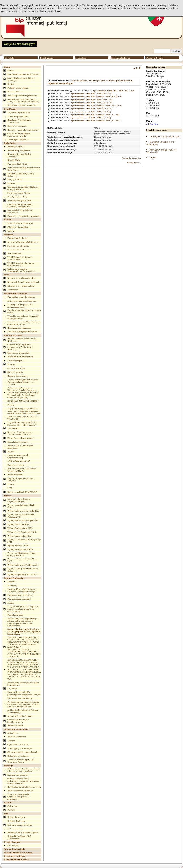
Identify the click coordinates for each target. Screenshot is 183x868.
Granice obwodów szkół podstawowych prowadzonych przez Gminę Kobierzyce (23, 781)
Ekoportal (12, 582)
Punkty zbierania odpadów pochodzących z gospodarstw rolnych (24, 693)
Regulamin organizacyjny (19, 112)
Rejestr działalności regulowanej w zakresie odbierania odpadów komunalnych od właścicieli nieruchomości (23, 622)
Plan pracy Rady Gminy (18, 164)
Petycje (11, 405)
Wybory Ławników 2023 (18, 524)
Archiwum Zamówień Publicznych (23, 242)
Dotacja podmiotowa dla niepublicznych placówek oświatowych (19, 797)
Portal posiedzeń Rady (17, 197)
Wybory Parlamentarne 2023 (20, 528)
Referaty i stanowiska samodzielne (23, 130)
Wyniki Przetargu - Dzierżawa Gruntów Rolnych (21, 264)
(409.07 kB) (92, 100)
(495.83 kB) (92, 94)
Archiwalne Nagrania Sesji (19, 201)
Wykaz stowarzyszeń (17, 737)
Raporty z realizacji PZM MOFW (22, 492)
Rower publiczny (15, 475)
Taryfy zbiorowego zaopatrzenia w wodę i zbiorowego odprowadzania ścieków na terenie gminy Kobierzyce (24, 411)
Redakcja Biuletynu (16, 821)
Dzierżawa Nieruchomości (19, 250)
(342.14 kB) (114, 91)
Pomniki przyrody (15, 615)
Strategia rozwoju (15, 372)
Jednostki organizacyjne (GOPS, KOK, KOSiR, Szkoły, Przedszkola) (23, 100)
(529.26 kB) (96, 106)
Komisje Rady (14, 160)
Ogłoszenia (12, 806)
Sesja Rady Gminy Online (19, 193)
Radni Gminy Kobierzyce (19, 151)
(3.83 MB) (95, 115)
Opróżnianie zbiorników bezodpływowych (18, 721)
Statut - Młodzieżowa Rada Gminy (23, 74)
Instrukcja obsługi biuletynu (20, 825)
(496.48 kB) (96, 97)
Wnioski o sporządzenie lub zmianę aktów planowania (23, 317)
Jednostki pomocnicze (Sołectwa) (22, 96)
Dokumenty (13, 290)
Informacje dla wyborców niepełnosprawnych (19, 500)
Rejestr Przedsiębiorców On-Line (22, 105)
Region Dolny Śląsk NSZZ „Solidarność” (19, 837)
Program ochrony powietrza (20, 698)
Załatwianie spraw (15, 361)
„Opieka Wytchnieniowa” (19, 461)
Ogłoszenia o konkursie (18, 744)
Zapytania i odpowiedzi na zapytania (23, 216)
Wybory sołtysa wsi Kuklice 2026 (22, 574)
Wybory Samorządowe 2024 (20, 536)
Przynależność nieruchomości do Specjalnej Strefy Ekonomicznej (22, 424)
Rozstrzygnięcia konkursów (20, 748)
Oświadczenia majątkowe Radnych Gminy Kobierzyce (23, 188)
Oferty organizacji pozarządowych (22, 752)
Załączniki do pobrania (17, 775)
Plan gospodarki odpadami (19, 599)
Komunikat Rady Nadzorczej (20, 223)
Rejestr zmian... (134, 163)
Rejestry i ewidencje (16, 817)
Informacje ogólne (15, 147)
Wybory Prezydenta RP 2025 (20, 549)
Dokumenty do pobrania (18, 756)
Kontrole (11, 364)
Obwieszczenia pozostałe (18, 353)
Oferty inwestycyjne (16, 368)
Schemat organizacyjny (18, 116)
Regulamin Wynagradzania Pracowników (19, 121)
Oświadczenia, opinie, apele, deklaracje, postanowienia (20, 205)
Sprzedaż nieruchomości (18, 246)
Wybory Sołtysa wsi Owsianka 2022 (23, 511)
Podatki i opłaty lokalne (18, 88)
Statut (10, 71)
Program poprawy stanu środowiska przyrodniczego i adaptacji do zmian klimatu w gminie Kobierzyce (23, 704)
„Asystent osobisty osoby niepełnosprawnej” (19, 456)
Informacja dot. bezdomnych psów (23, 833)
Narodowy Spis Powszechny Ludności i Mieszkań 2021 (20, 433)
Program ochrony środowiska (20, 595)
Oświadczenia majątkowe (19, 227)
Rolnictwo (12, 585)
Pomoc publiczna (15, 92)
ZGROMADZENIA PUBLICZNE (22, 401)
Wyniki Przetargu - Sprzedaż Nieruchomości (20, 258)
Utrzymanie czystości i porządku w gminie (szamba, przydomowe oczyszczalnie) (23, 609)
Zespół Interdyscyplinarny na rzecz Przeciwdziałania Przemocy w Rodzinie (23, 382)
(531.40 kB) (92, 103)
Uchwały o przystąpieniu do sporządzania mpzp (20, 306)
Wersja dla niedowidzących (20, 44)
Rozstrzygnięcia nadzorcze (19, 328)
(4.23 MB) (91, 118)
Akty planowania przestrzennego (22, 301)
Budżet (11, 84)
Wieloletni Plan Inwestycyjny (20, 357)
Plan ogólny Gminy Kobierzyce (21, 297)
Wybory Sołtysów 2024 (18, 546)
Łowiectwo (12, 689)
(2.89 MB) (91, 112)
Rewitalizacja (13, 428)
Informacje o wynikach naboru (21, 286)
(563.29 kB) (92, 109)
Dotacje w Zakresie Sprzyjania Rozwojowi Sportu (21, 761)
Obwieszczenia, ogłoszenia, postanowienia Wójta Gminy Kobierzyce (20, 347)
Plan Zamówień (14, 254)
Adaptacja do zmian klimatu (20, 716)
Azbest (10, 603)
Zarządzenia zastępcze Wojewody (22, 332)
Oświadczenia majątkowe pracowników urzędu (19, 135)
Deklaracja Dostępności (18, 139)
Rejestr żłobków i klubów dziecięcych (24, 787)
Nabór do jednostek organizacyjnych (23, 282)
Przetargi (11, 810)
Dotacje (11, 484)
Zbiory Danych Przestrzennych (21, 438)
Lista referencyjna (15, 829)
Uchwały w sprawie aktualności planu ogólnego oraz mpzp (24, 323)
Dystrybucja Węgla (16, 465)
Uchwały (11, 183)
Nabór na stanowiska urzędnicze (22, 278)
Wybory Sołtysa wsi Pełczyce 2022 (23, 520)
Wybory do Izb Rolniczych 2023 (22, 532)
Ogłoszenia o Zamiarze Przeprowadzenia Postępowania (21, 270)
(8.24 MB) (95, 121)
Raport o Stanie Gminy (17, 376)
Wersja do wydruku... (132, 158)
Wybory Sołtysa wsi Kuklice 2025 (22, 565)
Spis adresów (13, 846)
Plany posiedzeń (15, 179)
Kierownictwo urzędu (17, 126)
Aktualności (13, 733)
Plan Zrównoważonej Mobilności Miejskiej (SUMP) (22, 470)
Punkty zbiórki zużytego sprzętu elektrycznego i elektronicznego (21, 590)
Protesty (11, 452)
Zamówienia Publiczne (17, 238)
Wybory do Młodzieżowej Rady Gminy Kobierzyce (21, 554)
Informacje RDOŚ (15, 726)
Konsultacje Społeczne (17, 442)
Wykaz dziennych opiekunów (20, 791)
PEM (10, 488)
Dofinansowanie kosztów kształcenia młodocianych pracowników (24, 770)
